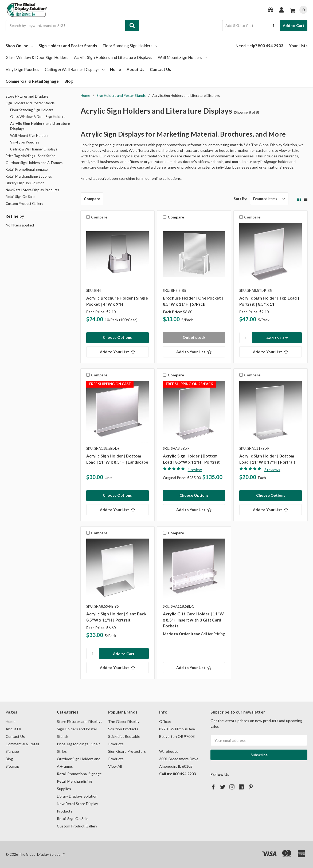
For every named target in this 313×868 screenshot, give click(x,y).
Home (116, 69)
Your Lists (298, 46)
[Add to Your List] (118, 352)
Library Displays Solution (25, 183)
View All (115, 766)
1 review (195, 470)
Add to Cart (294, 25)
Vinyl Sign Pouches (22, 69)
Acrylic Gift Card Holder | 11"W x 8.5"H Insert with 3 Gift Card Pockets (193, 620)
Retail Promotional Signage (27, 169)
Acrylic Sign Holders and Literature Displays (113, 57)
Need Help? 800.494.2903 (259, 46)
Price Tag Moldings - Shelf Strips (30, 156)
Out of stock (194, 337)
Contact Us (160, 69)
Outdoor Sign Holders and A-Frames (34, 163)
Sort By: (240, 199)
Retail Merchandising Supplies (29, 176)
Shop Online (19, 46)
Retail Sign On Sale (20, 197)
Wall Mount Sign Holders (182, 57)
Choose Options (117, 337)
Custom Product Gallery (24, 204)
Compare (92, 199)
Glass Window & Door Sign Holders (37, 57)
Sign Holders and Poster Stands (68, 46)
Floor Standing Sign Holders (130, 46)
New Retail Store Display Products (32, 190)
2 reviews (272, 470)
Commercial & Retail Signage (32, 81)
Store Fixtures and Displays (27, 96)
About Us (135, 69)
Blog (69, 81)
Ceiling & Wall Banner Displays (75, 69)
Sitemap (12, 766)
